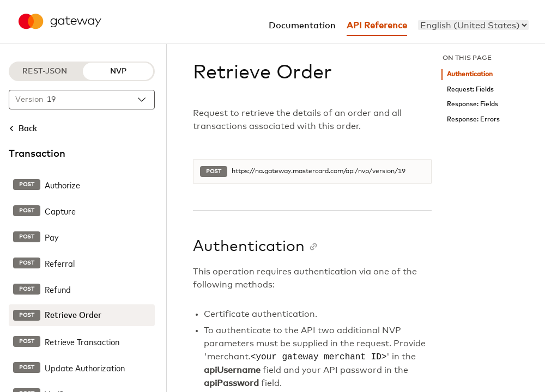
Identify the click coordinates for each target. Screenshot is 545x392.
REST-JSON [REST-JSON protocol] (45, 71)
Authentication (470, 74)
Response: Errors (473, 120)
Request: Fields (470, 90)
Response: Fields (473, 104)
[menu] (473, 25)
